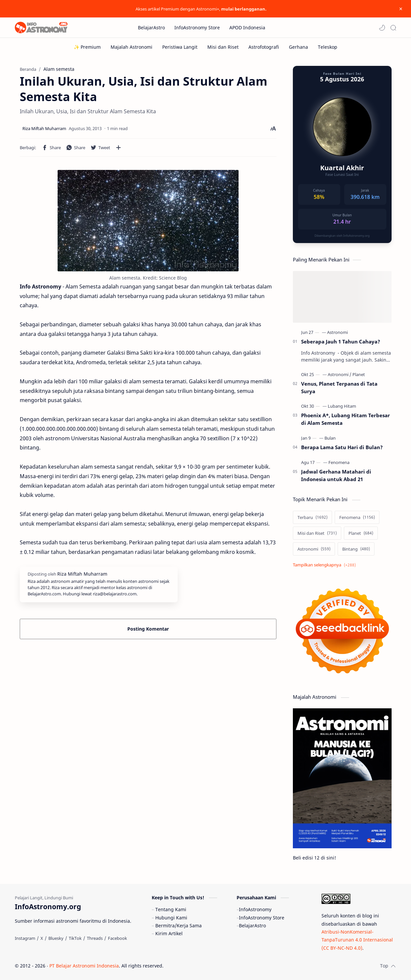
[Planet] (359, 374)
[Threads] (95, 938)
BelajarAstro (252, 926)
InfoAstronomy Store (262, 918)
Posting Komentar (148, 629)
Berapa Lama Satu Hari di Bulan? (342, 447)
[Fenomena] (339, 462)
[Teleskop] (328, 47)
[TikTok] (75, 938)
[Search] (393, 28)
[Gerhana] (298, 47)
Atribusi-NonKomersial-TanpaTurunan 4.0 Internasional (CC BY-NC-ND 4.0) (357, 940)
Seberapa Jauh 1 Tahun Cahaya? (341, 341)
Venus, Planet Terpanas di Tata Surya (339, 387)
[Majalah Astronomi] (131, 47)
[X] (42, 938)
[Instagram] (25, 938)
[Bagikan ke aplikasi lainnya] (118, 148)
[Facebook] (117, 938)
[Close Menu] (401, 9)
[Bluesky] (56, 938)
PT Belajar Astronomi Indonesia (84, 966)
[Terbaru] (312, 517)
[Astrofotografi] (264, 47)
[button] (382, 28)
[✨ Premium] (87, 47)
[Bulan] (330, 438)
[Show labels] (326, 565)
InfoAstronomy (255, 909)
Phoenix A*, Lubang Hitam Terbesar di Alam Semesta (346, 419)
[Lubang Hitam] (342, 406)
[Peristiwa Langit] (180, 47)
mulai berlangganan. (244, 9)
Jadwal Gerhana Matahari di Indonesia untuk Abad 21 (336, 475)
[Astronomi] (337, 332)
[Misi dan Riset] (223, 47)
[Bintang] (356, 549)
